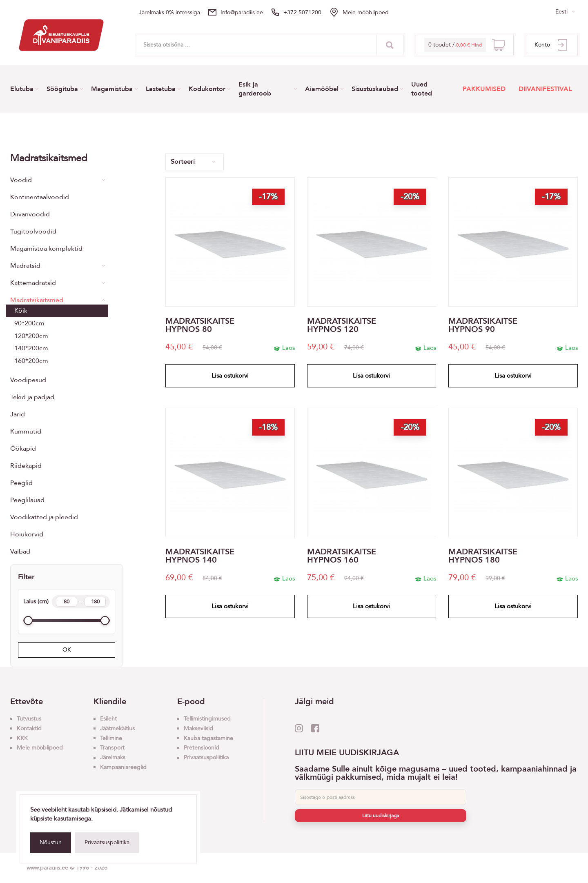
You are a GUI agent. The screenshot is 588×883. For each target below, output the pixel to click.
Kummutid (26, 431)
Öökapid (23, 449)
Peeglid (21, 483)
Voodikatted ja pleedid (44, 517)
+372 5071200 (302, 12)
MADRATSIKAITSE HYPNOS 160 (342, 556)
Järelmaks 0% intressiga (169, 12)
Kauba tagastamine (208, 738)
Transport (112, 748)
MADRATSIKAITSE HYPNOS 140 (200, 556)
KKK (22, 738)
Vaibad (20, 552)
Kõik (21, 311)
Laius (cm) (67, 602)
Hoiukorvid (27, 534)
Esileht (108, 719)
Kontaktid (29, 728)
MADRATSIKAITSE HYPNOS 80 (200, 325)
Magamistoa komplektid (46, 249)
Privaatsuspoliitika (107, 842)
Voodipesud (28, 380)
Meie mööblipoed (366, 12)
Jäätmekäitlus (117, 728)
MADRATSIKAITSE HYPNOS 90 (483, 325)
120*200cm (31, 336)
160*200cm (31, 361)
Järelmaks (113, 757)
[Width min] (67, 602)
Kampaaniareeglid (123, 767)
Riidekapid (26, 466)
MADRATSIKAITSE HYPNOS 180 (483, 556)
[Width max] (95, 602)
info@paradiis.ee (242, 12)
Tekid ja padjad (32, 397)
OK (67, 650)
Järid (18, 414)
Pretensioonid (202, 748)
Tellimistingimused (207, 719)
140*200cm (31, 348)
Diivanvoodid (30, 214)
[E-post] (381, 797)
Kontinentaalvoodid (40, 197)
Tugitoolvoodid (33, 231)
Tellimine (111, 738)
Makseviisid (198, 728)
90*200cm (29, 323)
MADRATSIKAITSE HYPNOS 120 (342, 325)
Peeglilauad (27, 500)
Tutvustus (29, 719)
